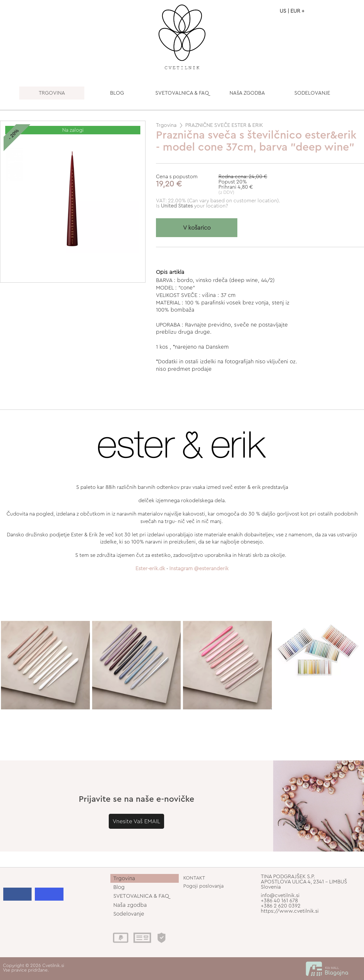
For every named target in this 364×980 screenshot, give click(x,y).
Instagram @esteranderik (199, 569)
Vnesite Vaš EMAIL (136, 821)
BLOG (117, 93)
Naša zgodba (130, 905)
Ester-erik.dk (150, 569)
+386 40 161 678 (279, 901)
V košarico (197, 228)
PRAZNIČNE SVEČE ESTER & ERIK (224, 125)
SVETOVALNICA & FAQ (182, 93)
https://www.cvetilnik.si (290, 911)
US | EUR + (292, 11)
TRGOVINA (52, 93)
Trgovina (166, 125)
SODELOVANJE (312, 93)
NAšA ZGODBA (247, 93)
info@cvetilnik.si (280, 895)
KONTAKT (194, 878)
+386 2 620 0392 (281, 906)
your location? (194, 206)
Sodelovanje (129, 914)
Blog (119, 887)
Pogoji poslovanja (203, 886)
